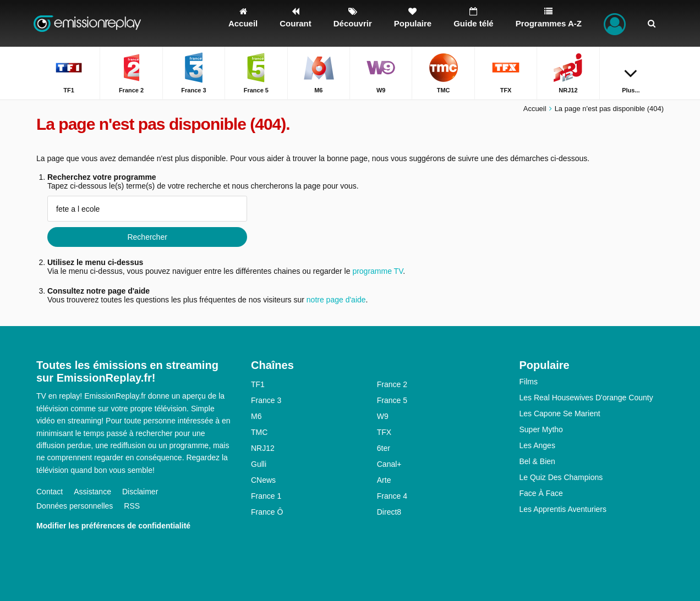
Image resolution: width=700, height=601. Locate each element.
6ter (384, 448)
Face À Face (541, 493)
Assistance (92, 492)
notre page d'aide (335, 300)
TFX (384, 432)
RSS (132, 506)
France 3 (266, 400)
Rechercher (147, 237)
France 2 (392, 384)
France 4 (392, 496)
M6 (256, 416)
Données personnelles (75, 506)
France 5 (392, 400)
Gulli (259, 464)
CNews (263, 480)
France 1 (266, 496)
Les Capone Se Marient (560, 413)
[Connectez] (615, 23)
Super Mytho (541, 429)
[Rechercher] (652, 23)
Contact (50, 492)
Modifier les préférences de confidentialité (113, 526)
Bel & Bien (537, 461)
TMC (259, 432)
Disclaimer (140, 492)
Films (529, 382)
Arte (384, 480)
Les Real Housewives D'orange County (586, 398)
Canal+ (389, 464)
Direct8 (389, 512)
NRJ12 (263, 448)
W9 (383, 416)
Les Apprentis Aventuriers (563, 509)
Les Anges (537, 445)
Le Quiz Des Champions (561, 477)
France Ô (267, 512)
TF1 (258, 384)
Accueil (535, 109)
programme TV (378, 271)
